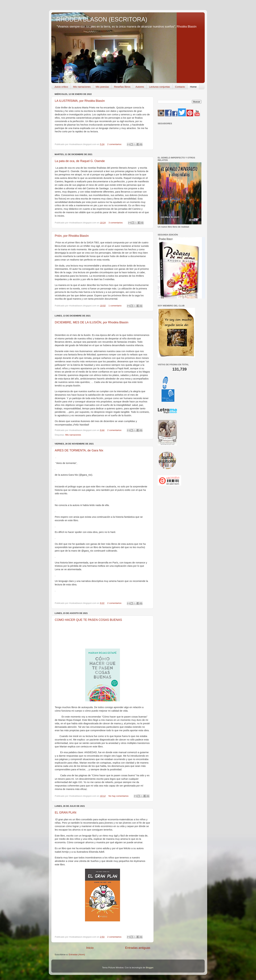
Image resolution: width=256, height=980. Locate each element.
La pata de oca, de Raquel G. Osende (80, 161)
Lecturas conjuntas (160, 87)
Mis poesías (102, 87)
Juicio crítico (61, 87)
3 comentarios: (116, 223)
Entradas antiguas (138, 948)
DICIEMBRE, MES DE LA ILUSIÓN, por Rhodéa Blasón (92, 322)
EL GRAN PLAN (65, 813)
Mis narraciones (82, 87)
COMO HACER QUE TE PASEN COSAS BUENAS (88, 620)
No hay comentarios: (119, 796)
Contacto (180, 87)
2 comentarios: (115, 144)
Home (193, 87)
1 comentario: (116, 306)
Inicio (90, 948)
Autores (140, 87)
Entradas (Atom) (77, 955)
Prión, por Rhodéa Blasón (72, 236)
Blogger (150, 968)
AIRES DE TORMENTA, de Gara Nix (79, 450)
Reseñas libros (122, 87)
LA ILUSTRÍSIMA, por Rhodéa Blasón (80, 101)
